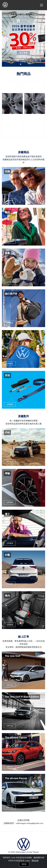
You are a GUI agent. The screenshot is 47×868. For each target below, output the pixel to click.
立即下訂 (10, 685)
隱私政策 (35, 861)
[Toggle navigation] (41, 5)
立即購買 (10, 200)
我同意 (24, 864)
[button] (21, 64)
